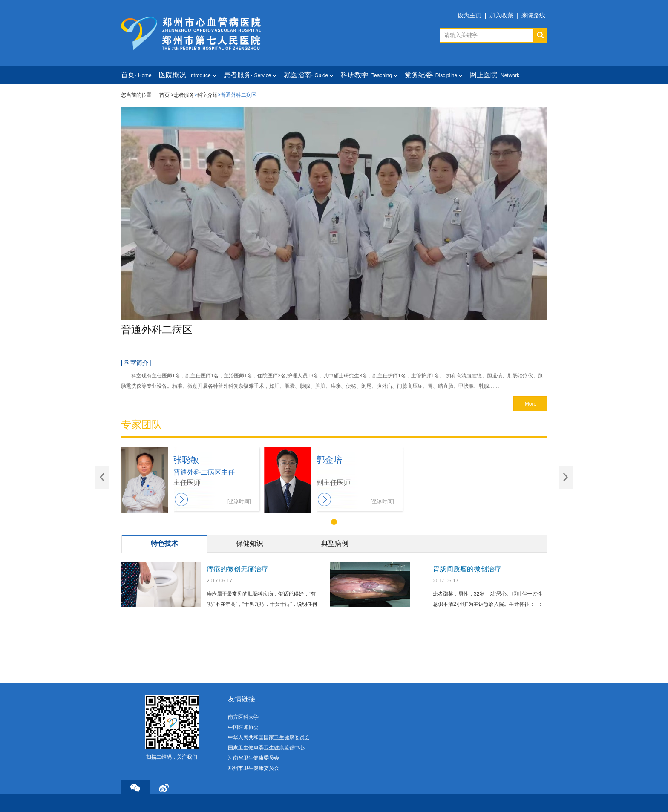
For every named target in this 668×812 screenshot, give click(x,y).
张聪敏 (186, 460)
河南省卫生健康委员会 (253, 758)
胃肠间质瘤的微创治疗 (467, 569)
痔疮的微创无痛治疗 (237, 569)
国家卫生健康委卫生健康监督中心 (266, 748)
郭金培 (329, 460)
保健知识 (250, 543)
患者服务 (184, 95)
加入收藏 (501, 15)
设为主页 (469, 15)
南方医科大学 (243, 717)
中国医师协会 (243, 727)
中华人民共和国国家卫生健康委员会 (269, 737)
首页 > (167, 95)
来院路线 (533, 15)
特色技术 (164, 543)
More (531, 404)
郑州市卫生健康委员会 (253, 768)
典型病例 (335, 543)
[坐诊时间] (239, 501)
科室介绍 (207, 95)
